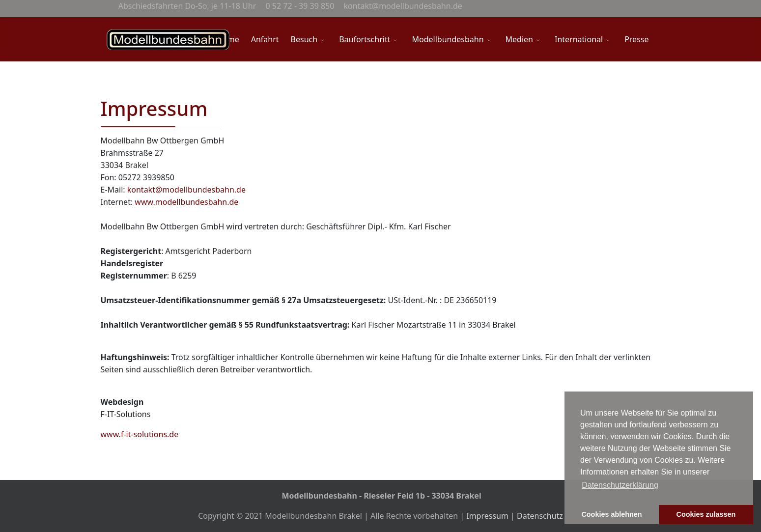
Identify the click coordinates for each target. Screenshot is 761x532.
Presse (636, 39)
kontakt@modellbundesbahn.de (402, 6)
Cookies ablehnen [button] (611, 514)
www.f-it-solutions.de (140, 434)
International (579, 39)
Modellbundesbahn (448, 39)
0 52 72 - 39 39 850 (299, 6)
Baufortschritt (365, 39)
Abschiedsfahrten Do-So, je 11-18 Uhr (186, 6)
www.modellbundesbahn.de (186, 202)
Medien (519, 39)
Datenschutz (540, 516)
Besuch (304, 39)
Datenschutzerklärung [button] (620, 485)
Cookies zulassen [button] (706, 514)
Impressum (488, 516)
